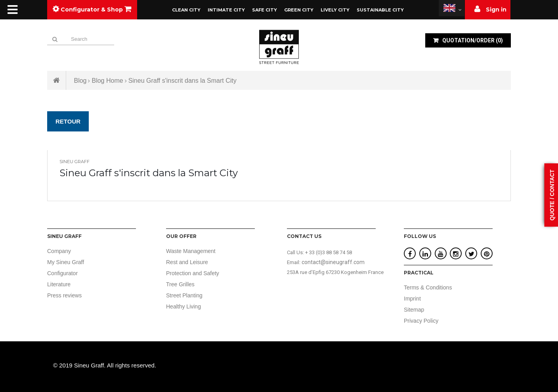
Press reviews (64, 295)
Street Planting (184, 295)
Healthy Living (183, 306)
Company (59, 251)
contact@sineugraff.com (333, 262)
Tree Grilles (180, 284)
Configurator (62, 273)
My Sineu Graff (66, 262)
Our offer (181, 236)
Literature (59, 284)
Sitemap (414, 310)
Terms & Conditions (428, 287)
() (472, 40)
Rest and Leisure (187, 262)
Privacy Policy (421, 321)
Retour (68, 121)
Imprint (412, 299)
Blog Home (107, 81)
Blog (80, 81)
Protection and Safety (193, 273)
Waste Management (191, 251)
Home (57, 80)
